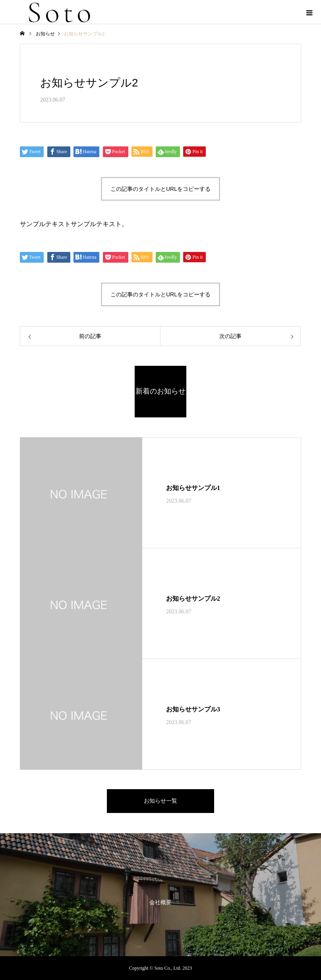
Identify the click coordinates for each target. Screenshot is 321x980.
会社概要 (160, 902)
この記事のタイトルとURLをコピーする (160, 189)
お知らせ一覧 (160, 801)
